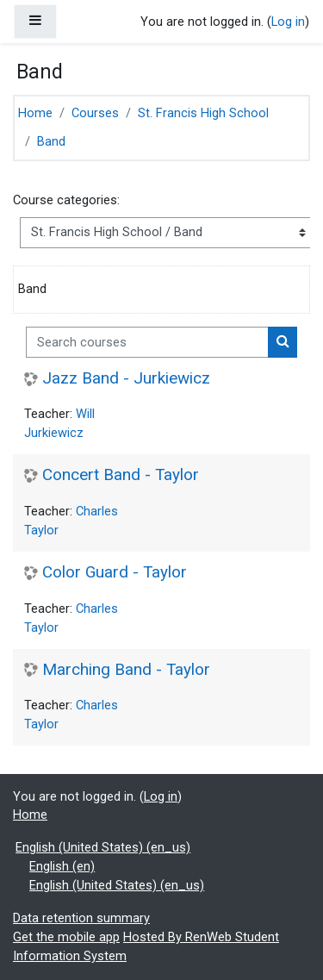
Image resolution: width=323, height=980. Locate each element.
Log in (288, 22)
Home (35, 113)
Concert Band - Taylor (121, 475)
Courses (95, 113)
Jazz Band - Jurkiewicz (126, 378)
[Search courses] (147, 342)
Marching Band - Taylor (126, 670)
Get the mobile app (66, 937)
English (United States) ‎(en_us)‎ (103, 847)
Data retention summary (81, 918)
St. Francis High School (203, 113)
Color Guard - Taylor (115, 572)
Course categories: (66, 200)
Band (51, 141)
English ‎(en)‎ (62, 866)
